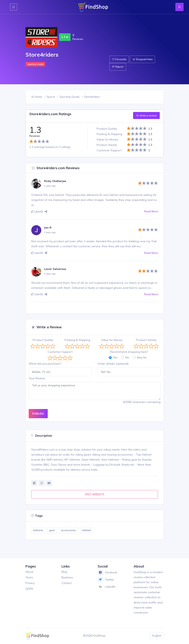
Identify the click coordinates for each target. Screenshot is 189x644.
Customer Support (60, 352)
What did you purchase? (45, 364)
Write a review (146, 115)
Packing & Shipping (77, 340)
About (29, 572)
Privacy (30, 584)
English (157, 636)
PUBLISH (38, 414)
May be (142, 357)
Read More (151, 212)
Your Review (37, 378)
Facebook (108, 573)
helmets (38, 531)
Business (67, 578)
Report (118, 67)
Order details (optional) (113, 364)
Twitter (106, 580)
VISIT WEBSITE (94, 494)
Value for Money (112, 340)
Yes (115, 357)
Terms (30, 578)
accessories (70, 531)
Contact (67, 584)
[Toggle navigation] (14, 7)
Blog (65, 572)
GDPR (29, 589)
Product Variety (146, 340)
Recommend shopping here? (129, 352)
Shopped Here (144, 59)
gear (53, 531)
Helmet (88, 531)
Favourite (120, 59)
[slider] (39, 141)
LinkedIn (107, 587)
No (127, 357)
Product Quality (43, 340)
